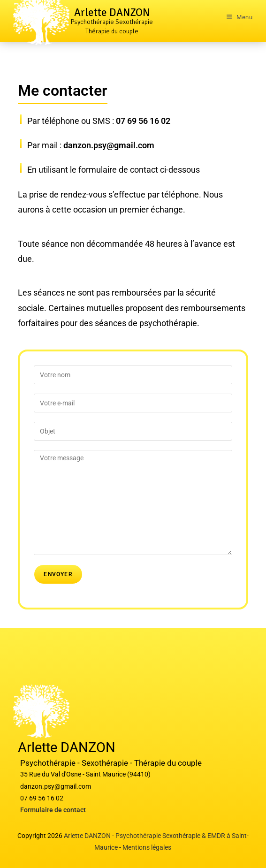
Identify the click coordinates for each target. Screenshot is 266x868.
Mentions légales (147, 847)
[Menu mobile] (240, 17)
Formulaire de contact (53, 810)
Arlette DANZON (112, 12)
